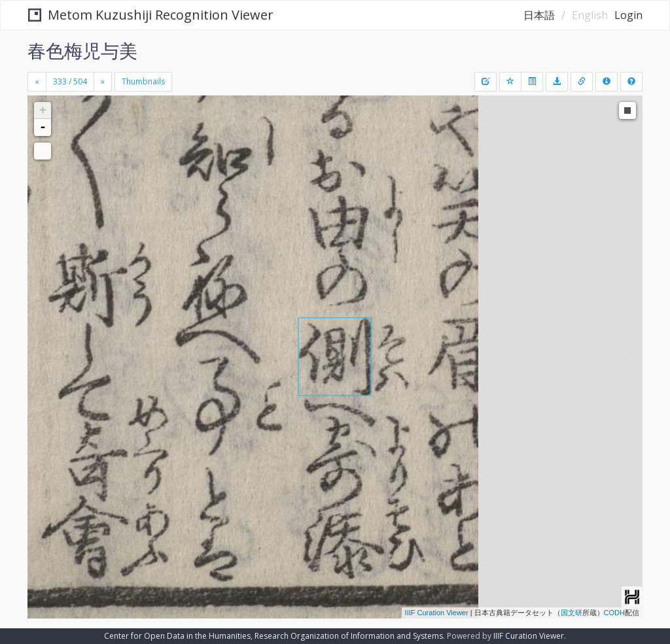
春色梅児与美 (82, 50)
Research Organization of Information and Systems (349, 636)
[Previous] (37, 82)
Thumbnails (143, 81)
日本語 (539, 15)
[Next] (103, 82)
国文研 (572, 613)
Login (628, 15)
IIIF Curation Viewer (437, 613)
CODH (614, 613)
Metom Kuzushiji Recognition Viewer (151, 15)
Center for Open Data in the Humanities (177, 636)
